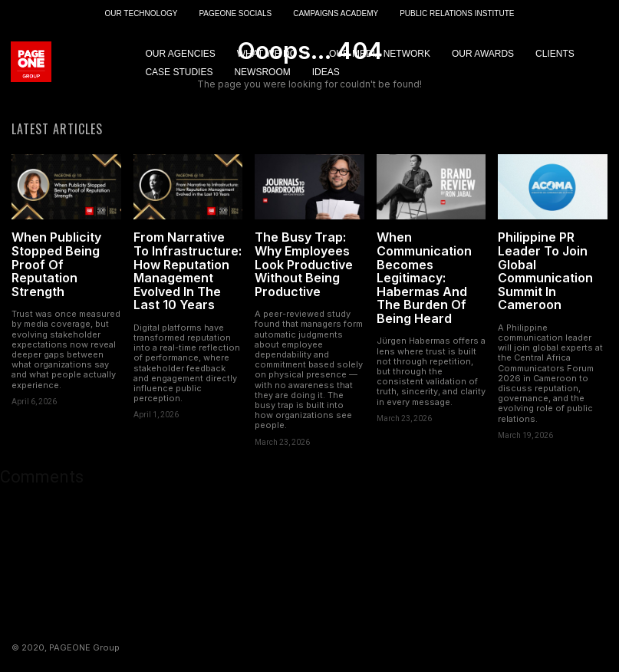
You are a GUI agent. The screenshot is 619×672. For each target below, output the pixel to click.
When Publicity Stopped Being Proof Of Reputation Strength (56, 265)
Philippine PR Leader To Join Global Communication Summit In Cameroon (545, 272)
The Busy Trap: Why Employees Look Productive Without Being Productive (304, 265)
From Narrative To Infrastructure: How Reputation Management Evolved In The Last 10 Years (188, 272)
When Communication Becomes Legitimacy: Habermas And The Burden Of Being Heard (424, 279)
